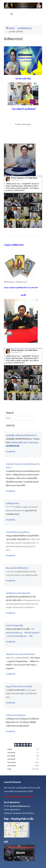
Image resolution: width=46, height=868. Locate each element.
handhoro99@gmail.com (20, 806)
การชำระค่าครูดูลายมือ (14, 625)
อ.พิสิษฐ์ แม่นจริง (13, 503)
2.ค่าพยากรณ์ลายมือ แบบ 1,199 (20, 636)
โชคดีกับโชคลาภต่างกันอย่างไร (18, 593)
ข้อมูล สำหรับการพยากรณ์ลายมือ (19, 686)
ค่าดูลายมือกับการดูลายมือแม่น (18, 532)
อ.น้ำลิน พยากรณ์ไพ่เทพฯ (16, 715)
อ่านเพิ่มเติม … (11, 451)
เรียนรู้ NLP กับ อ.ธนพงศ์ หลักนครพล (20, 654)
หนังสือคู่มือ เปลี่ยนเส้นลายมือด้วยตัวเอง (21, 435)
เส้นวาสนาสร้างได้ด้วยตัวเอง (17, 568)
